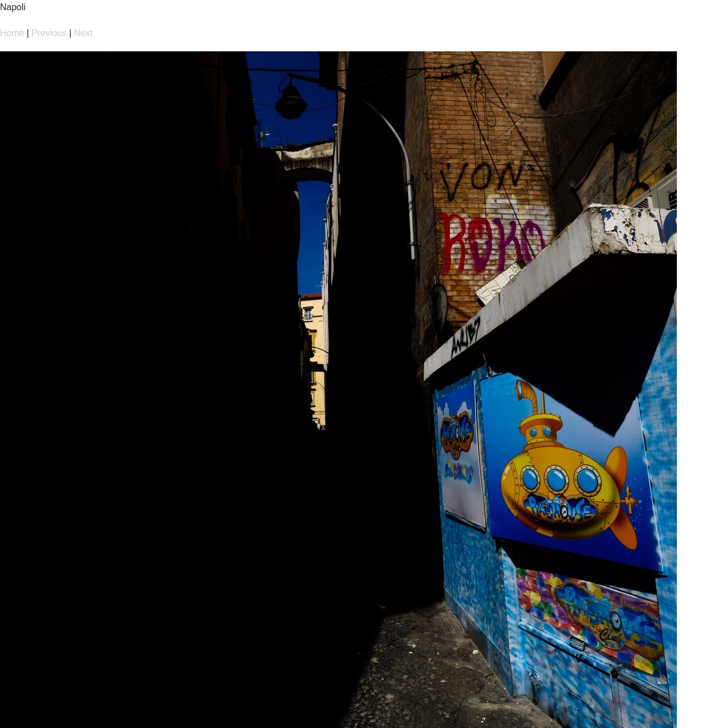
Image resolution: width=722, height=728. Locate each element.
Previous (49, 33)
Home (12, 33)
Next (83, 33)
